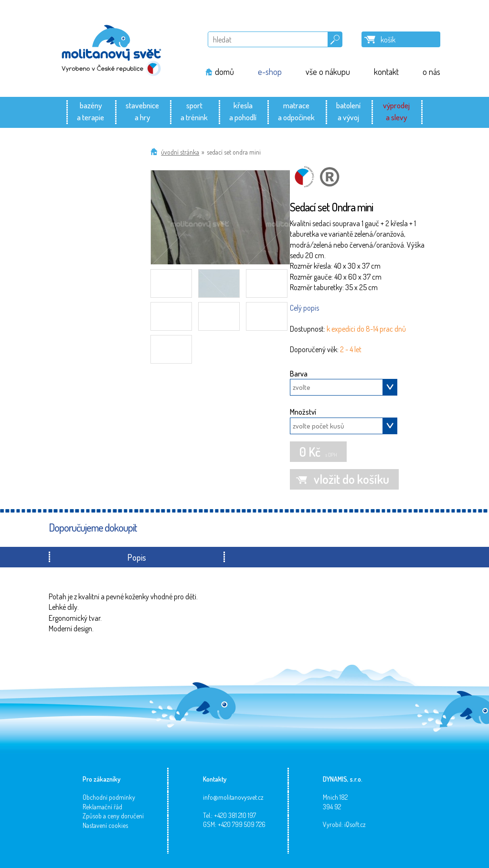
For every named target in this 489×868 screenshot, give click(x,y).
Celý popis (304, 308)
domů (224, 72)
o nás (431, 72)
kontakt (386, 72)
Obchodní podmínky (109, 797)
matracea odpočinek (296, 111)
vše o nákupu (328, 72)
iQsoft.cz (355, 824)
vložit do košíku (351, 479)
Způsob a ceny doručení (113, 816)
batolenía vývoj (348, 111)
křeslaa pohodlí (243, 111)
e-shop (270, 72)
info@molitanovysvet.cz (233, 797)
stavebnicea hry (142, 111)
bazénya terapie (90, 111)
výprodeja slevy (396, 111)
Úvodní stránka (180, 152)
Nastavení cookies (105, 825)
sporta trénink (194, 111)
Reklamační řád (102, 807)
